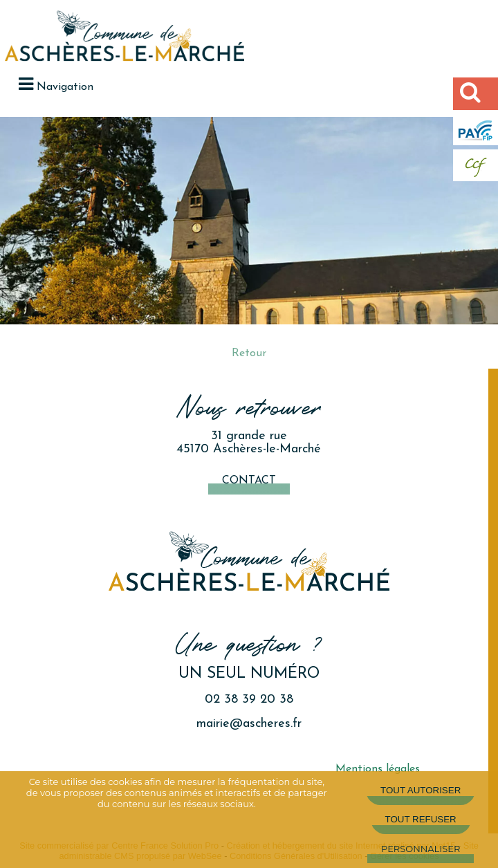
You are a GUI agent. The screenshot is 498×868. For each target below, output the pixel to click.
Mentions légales (378, 769)
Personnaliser (421, 849)
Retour (249, 353)
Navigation (65, 87)
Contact (249, 481)
